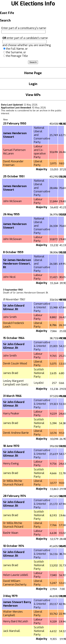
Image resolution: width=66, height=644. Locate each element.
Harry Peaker (11, 413)
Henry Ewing (11, 463)
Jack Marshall (12, 631)
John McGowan (12, 201)
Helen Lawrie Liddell (16, 575)
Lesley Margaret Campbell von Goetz (16, 383)
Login (33, 84)
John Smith (10, 317)
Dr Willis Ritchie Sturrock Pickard (13, 483)
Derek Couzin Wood (15, 363)
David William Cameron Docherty (15, 583)
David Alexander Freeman (13, 163)
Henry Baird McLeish (16, 621)
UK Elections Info (33, 4)
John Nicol (9, 277)
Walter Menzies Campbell (13, 613)
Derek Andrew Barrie (16, 433)
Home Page (33, 73)
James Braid (11, 373)
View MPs (33, 95)
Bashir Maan (11, 533)
